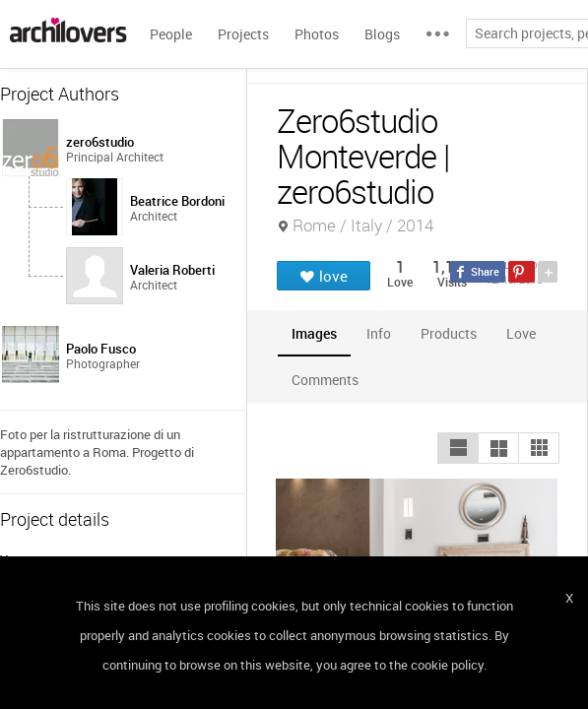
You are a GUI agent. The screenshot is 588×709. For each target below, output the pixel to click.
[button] (458, 448)
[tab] (314, 333)
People (171, 34)
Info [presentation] (379, 333)
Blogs (382, 34)
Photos (317, 34)
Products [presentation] (449, 333)
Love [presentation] (521, 333)
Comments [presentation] (330, 380)
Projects (243, 34)
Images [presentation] (314, 333)
